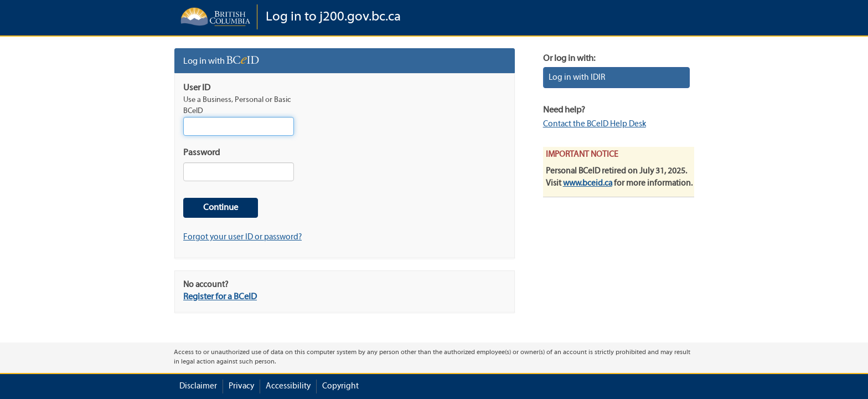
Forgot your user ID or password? (242, 237)
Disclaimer (198, 386)
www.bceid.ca (588, 183)
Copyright (340, 386)
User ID (197, 88)
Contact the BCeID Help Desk (595, 124)
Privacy (241, 386)
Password (201, 153)
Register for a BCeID (220, 297)
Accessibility (288, 386)
